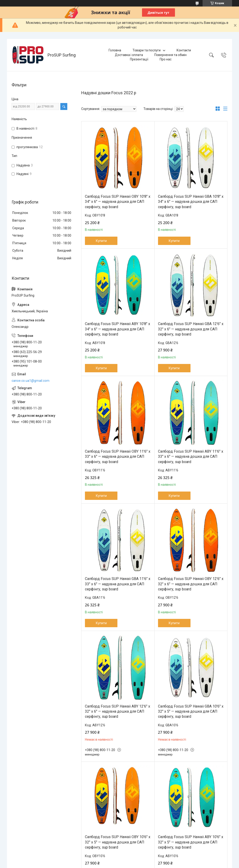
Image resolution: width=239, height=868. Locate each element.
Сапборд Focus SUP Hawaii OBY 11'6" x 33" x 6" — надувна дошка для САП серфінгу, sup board (118, 457)
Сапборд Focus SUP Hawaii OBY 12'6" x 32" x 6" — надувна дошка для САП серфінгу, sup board (191, 584)
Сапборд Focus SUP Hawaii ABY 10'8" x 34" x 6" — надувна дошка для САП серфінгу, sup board (118, 329)
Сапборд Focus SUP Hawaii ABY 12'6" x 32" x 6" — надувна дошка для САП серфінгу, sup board (118, 711)
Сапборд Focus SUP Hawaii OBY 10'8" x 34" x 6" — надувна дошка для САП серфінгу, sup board (118, 202)
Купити (101, 241)
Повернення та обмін (170, 55)
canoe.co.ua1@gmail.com (31, 381)
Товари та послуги (147, 50)
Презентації (139, 59)
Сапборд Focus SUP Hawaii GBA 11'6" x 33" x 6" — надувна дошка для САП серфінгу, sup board (118, 584)
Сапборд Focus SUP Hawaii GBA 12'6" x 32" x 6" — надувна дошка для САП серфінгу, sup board (191, 329)
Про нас (166, 59)
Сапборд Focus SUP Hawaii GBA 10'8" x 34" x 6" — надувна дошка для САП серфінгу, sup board (191, 202)
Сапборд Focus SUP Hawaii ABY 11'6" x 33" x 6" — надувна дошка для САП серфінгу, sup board (191, 457)
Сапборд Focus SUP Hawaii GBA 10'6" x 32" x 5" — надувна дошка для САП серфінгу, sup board (191, 711)
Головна (115, 50)
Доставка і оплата (129, 55)
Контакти (184, 50)
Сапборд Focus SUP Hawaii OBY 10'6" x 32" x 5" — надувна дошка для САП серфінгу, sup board (118, 842)
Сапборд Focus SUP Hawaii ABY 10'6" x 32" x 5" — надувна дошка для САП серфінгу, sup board (191, 842)
